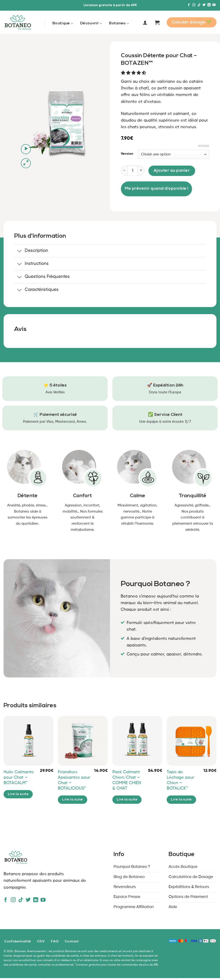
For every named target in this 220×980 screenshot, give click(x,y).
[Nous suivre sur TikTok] (199, 5)
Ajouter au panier (172, 171)
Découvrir (91, 24)
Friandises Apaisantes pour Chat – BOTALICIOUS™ (74, 780)
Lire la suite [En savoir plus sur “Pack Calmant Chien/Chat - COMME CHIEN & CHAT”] (127, 800)
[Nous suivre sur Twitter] (204, 5)
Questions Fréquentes (42, 277)
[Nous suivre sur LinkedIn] (209, 5)
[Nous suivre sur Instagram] (194, 5)
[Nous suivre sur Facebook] (189, 5)
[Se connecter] (145, 22)
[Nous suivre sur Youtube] (214, 5)
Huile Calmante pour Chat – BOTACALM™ (19, 778)
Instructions (32, 264)
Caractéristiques (37, 290)
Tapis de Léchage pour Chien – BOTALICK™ (180, 780)
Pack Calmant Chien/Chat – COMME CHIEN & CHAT (127, 780)
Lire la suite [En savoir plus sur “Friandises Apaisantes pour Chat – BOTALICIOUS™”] (73, 800)
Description (31, 251)
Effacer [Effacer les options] (204, 146)
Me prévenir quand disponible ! (156, 189)
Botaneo (119, 24)
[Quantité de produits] (133, 171)
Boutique (63, 24)
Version (127, 154)
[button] (134, 73)
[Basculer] (19, 251)
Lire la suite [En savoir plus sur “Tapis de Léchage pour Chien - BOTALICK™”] (181, 800)
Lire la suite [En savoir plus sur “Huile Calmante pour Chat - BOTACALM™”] (18, 794)
